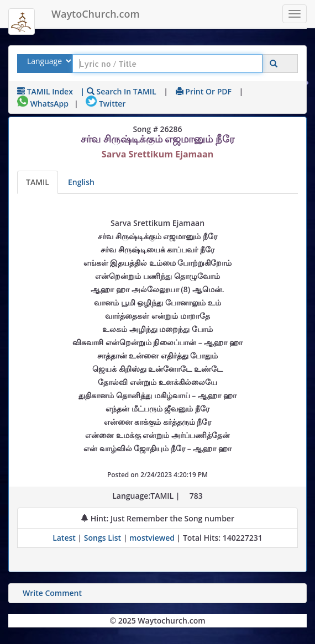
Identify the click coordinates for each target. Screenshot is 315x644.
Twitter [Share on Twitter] (106, 104)
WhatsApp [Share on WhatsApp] (43, 104)
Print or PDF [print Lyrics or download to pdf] (204, 91)
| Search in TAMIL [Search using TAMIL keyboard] (119, 91)
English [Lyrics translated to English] (81, 182)
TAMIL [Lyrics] (38, 182)
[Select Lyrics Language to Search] (48, 61)
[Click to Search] (274, 64)
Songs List (103, 538)
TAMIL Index (45, 91)
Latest (65, 538)
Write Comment (52, 593)
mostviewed (152, 538)
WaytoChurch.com (96, 14)
